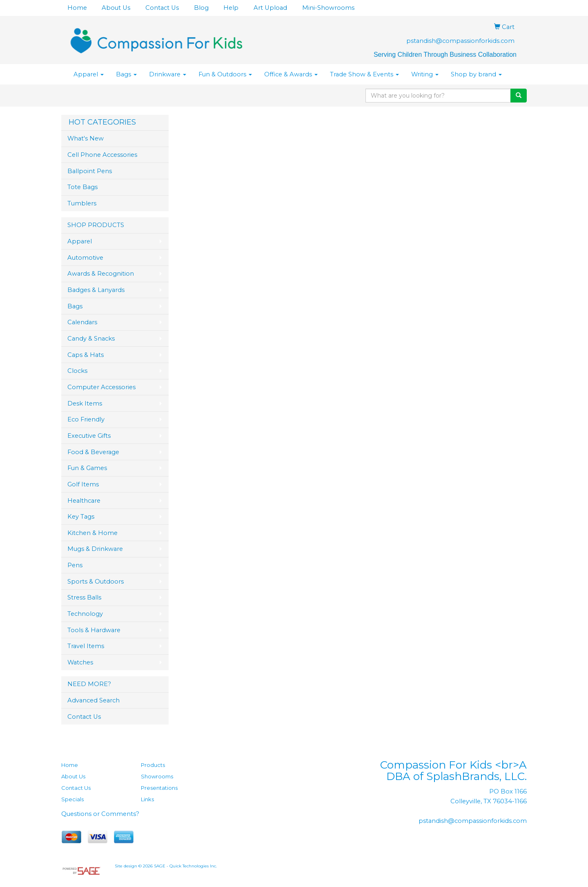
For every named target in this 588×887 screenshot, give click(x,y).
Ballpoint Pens (90, 171)
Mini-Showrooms (328, 8)
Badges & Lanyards (96, 290)
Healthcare (84, 501)
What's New (86, 138)
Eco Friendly (86, 419)
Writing (425, 74)
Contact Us (162, 8)
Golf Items (83, 484)
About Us (116, 8)
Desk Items (85, 403)
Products (153, 765)
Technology (85, 614)
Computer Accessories (101, 387)
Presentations (159, 788)
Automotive (85, 258)
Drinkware (168, 74)
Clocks (77, 371)
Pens (75, 565)
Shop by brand (476, 74)
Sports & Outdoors (96, 582)
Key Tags (81, 517)
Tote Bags (82, 187)
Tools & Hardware (94, 630)
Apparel (89, 74)
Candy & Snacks (91, 339)
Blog (201, 8)
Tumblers (82, 203)
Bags (126, 74)
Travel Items (86, 646)
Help (231, 8)
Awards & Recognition (101, 274)
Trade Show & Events (364, 74)
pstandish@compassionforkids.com (460, 41)
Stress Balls (84, 597)
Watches (80, 662)
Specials (72, 799)
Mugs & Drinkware (95, 549)
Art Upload (270, 8)
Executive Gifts (89, 436)
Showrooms (157, 776)
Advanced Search (94, 700)
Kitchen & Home (92, 533)
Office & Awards (291, 74)
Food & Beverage (93, 452)
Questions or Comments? (100, 814)
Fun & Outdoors (225, 74)
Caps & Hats (86, 355)
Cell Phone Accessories (102, 155)
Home (77, 8)
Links (147, 799)
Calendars (82, 322)
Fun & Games (87, 468)
